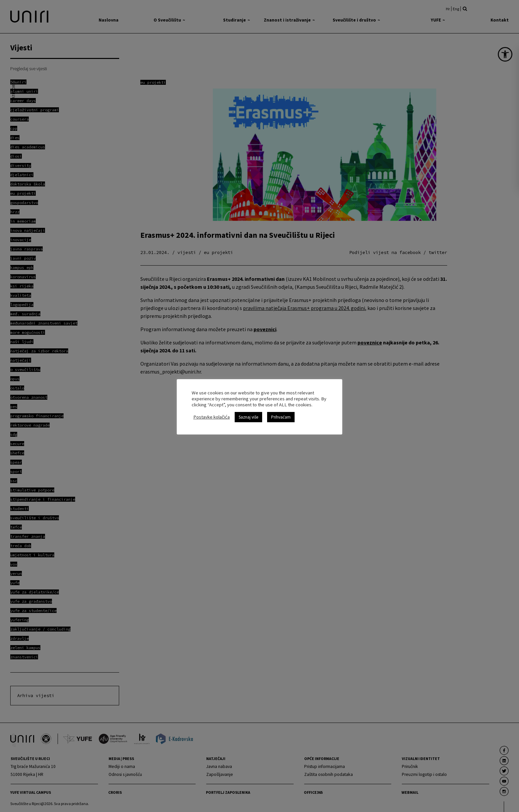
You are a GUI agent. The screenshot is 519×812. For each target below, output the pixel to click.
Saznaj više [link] (248, 414)
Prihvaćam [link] (281, 414)
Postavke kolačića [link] (212, 414)
